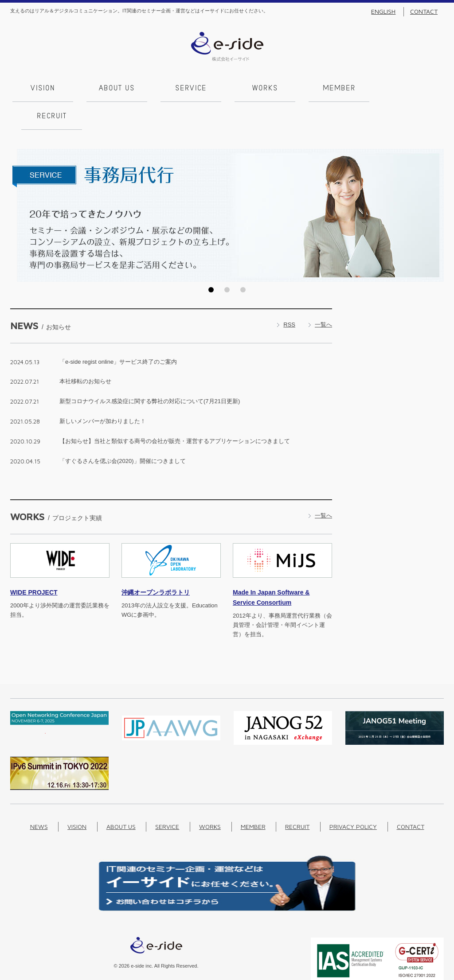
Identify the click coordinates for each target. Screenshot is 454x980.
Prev (20, 186)
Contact (424, 12)
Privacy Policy (353, 797)
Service (189, 89)
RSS (289, 294)
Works (263, 89)
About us (115, 89)
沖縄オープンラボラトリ (156, 563)
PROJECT (34, 563)
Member (337, 89)
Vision (41, 89)
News (39, 797)
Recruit (411, 89)
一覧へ (323, 294)
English (383, 12)
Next (434, 186)
